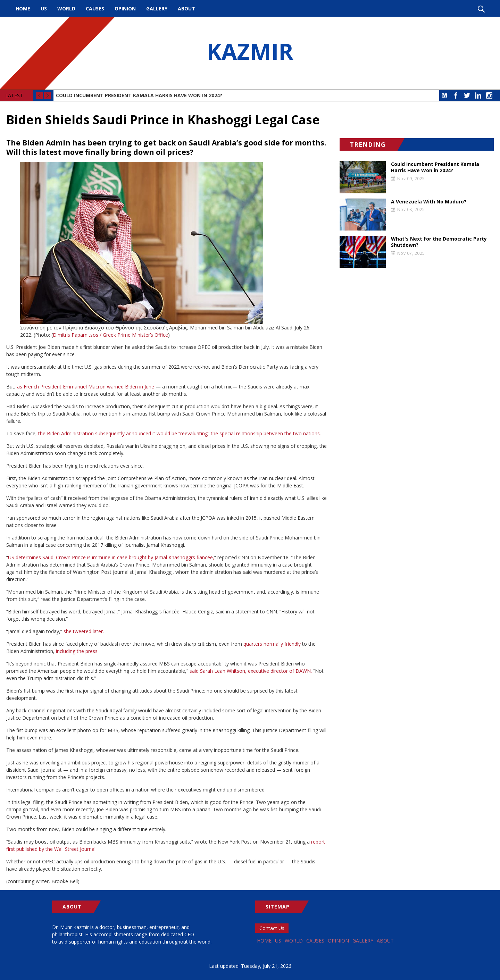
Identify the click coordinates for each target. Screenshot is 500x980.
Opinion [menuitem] (125, 9)
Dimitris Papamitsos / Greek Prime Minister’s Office (110, 335)
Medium (445, 95)
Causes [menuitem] (95, 9)
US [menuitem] (44, 9)
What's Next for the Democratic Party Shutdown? (439, 242)
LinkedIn (478, 95)
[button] (167, 243)
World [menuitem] (66, 9)
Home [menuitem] (23, 9)
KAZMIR (250, 53)
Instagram (489, 95)
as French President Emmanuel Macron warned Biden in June (86, 387)
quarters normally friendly (272, 644)
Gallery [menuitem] (157, 9)
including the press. (77, 651)
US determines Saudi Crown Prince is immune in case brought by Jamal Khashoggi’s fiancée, (111, 557)
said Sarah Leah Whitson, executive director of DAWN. (251, 671)
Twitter (467, 95)
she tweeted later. (84, 631)
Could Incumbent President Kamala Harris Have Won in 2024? (139, 95)
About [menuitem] (186, 9)
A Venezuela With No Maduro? (429, 202)
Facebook (456, 95)
